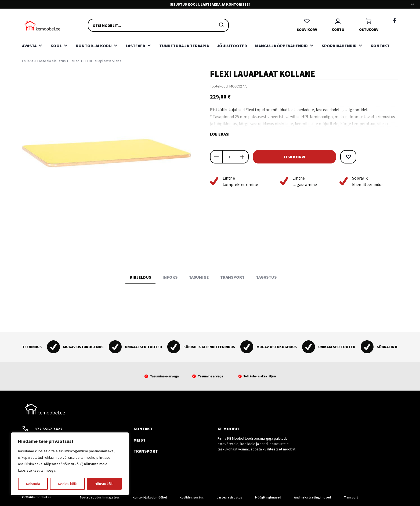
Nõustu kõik (104, 484)
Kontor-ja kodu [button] (94, 46)
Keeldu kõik (67, 484)
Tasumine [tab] (199, 277)
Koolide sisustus (192, 497)
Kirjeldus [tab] (140, 277)
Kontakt (380, 46)
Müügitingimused (268, 497)
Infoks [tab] (170, 277)
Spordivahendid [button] (339, 46)
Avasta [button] (29, 46)
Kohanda (33, 484)
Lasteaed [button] (135, 46)
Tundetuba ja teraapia (184, 46)
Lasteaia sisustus (52, 61)
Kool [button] (56, 46)
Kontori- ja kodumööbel (150, 497)
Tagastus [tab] (266, 277)
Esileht (28, 61)
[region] (70, 464)
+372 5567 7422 (42, 429)
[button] (335, 157)
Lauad (75, 61)
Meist (140, 440)
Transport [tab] (232, 277)
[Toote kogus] (229, 157)
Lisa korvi (288, 157)
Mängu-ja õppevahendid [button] (281, 46)
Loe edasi (220, 134)
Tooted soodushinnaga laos (100, 497)
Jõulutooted (232, 46)
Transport (146, 451)
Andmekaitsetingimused (312, 497)
